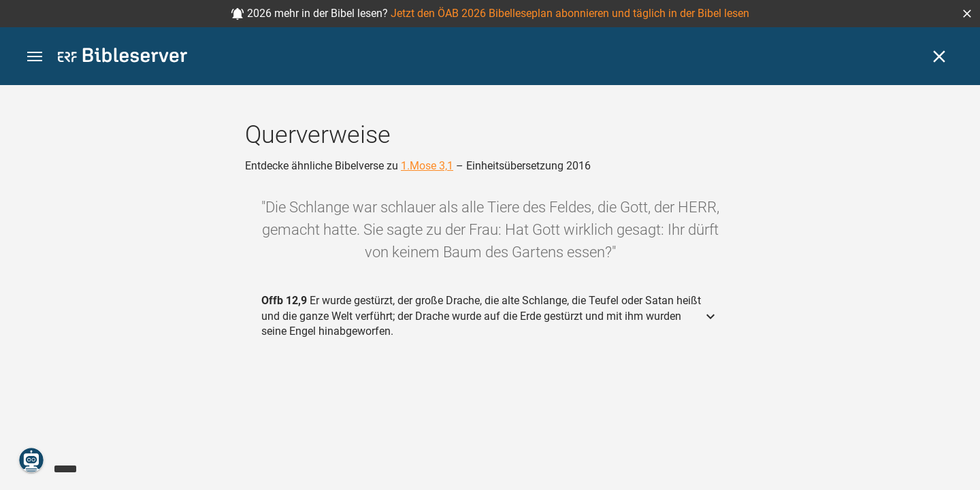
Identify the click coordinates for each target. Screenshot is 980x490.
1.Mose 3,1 (427, 166)
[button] (967, 14)
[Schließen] (939, 56)
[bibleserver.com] (122, 58)
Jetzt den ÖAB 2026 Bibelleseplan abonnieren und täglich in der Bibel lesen (570, 13)
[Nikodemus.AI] (31, 460)
